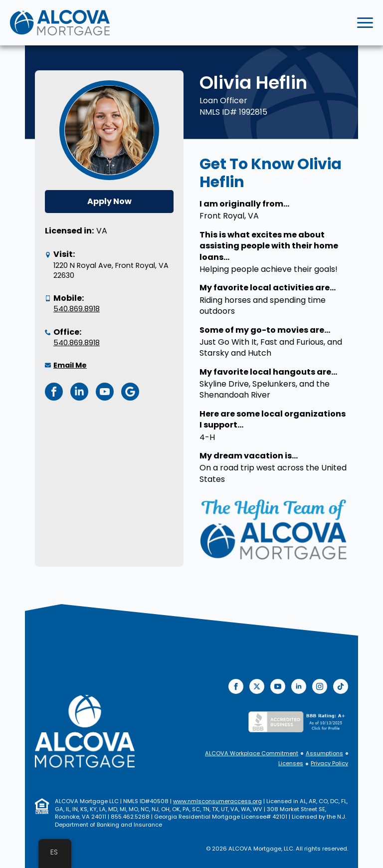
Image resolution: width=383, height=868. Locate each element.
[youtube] (278, 686)
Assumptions (324, 754)
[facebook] (236, 686)
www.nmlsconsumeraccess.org (217, 801)
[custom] (341, 686)
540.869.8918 (77, 309)
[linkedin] (299, 686)
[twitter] (257, 686)
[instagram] (320, 686)
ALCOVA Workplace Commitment (252, 754)
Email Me (70, 365)
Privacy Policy (329, 763)
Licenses (291, 763)
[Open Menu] (365, 23)
